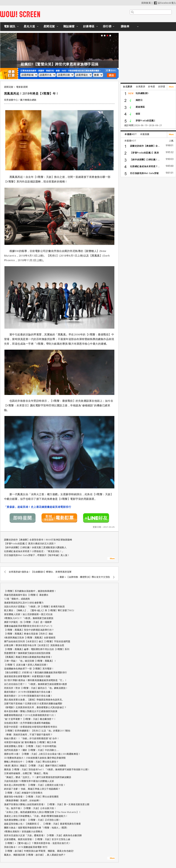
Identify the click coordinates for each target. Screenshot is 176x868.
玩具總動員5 (142, 93)
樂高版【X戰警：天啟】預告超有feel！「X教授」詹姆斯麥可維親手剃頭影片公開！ (47, 769)
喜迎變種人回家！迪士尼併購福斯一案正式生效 (28, 614)
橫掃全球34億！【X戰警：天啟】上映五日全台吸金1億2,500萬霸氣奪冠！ (42, 754)
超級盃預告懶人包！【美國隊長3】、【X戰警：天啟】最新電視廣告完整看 (42, 824)
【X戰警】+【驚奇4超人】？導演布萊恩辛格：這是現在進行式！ (37, 843)
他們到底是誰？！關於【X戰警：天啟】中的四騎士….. (32, 750)
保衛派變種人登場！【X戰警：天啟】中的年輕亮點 (30, 746)
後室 (138, 114)
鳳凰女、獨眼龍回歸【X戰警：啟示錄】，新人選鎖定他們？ (35, 855)
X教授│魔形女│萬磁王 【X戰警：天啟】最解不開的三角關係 (35, 766)
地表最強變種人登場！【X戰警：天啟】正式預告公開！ (33, 820)
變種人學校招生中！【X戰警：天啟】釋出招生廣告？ (31, 762)
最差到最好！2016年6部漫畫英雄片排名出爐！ (28, 692)
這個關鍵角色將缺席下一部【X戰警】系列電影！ (29, 669)
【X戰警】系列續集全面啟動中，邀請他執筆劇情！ (30, 591)
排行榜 (107, 26)
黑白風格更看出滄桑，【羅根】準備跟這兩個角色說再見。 (34, 700)
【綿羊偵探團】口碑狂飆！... (145, 160)
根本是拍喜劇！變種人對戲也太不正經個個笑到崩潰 (31, 711)
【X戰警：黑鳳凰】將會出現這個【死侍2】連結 (29, 634)
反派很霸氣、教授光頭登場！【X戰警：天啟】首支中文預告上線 (37, 839)
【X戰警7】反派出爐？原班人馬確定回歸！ (26, 665)
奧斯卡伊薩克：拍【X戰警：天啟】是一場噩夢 (28, 622)
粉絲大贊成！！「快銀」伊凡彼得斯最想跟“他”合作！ (32, 738)
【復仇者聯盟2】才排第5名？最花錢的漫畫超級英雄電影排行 (36, 672)
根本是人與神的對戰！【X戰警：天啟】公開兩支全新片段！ (35, 785)
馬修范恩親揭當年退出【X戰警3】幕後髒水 (26, 595)
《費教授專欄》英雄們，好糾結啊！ (23, 800)
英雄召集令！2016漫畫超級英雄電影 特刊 (26, 847)
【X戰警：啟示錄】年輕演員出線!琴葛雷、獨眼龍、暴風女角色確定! (39, 851)
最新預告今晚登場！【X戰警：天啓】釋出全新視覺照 (31, 797)
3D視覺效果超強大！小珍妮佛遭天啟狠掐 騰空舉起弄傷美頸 (35, 758)
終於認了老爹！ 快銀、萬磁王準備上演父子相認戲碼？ (32, 789)
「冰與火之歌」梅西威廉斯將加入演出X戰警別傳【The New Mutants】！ (43, 812)
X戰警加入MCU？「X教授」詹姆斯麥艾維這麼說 (29, 618)
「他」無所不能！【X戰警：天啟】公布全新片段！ (30, 808)
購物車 (125, 26)
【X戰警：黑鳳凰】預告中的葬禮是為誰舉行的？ (29, 630)
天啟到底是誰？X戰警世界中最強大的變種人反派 (29, 781)
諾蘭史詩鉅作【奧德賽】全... (145, 146)
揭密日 (139, 100)
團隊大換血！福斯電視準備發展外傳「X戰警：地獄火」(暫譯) (36, 828)
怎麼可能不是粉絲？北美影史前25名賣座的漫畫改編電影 (33, 704)
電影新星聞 (22, 87)
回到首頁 (146, 3)
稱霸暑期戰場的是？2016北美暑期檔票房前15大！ (30, 715)
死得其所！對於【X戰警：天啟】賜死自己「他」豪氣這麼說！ (36, 688)
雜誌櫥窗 (69, 26)
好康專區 (89, 26)
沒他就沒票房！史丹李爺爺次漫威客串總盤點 (27, 723)
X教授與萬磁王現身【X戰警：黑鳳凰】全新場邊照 (30, 638)
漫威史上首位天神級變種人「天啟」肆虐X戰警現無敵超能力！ (36, 816)
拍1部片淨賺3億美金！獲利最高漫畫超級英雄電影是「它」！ (36, 680)
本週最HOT (131, 134)
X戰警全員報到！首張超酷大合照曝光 (23, 832)
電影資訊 (10, 26)
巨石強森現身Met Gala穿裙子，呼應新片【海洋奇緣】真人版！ (37, 555)
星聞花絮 (49, 26)
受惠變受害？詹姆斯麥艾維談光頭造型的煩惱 (27, 653)
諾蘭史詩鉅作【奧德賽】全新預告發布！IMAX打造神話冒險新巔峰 (38, 540)
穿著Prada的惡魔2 (145, 121)
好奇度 (152, 87)
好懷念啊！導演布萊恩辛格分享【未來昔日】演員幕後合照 (34, 645)
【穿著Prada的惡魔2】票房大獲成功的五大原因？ (30, 544)
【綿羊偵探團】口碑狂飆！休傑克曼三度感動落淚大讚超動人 (35, 547)
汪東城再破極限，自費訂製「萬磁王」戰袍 (26, 773)
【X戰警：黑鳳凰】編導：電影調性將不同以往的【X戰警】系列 (37, 649)
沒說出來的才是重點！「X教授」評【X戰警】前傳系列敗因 (34, 607)
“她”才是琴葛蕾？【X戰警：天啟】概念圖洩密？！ (30, 719)
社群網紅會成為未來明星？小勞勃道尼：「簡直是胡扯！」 (34, 551)
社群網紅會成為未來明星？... (145, 166)
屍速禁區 (140, 107)
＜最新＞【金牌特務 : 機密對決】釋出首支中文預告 (84, 577)
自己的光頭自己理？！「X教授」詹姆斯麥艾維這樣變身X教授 (36, 684)
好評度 (162, 87)
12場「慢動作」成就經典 (17, 599)
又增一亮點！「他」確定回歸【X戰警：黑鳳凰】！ (30, 661)
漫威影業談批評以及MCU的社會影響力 (24, 603)
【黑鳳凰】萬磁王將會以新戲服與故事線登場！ (28, 657)
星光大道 (29, 26)
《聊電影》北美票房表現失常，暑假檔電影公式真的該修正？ (35, 707)
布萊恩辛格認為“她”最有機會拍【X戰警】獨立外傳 (30, 742)
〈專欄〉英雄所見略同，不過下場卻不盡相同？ (28, 735)
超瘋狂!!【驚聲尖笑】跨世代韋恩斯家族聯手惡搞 (79, 64)
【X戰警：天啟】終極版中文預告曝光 (23, 793)
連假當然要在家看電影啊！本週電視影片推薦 (27, 676)
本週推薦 (145, 134)
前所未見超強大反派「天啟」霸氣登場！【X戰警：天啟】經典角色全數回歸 (43, 835)
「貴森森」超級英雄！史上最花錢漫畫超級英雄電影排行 (38, 507)
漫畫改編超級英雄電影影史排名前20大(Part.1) (28, 626)
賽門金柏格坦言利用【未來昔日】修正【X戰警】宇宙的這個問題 (37, 641)
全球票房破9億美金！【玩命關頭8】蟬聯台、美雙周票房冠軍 (40, 572)
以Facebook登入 (165, 3)
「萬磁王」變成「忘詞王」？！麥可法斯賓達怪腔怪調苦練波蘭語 (38, 777)
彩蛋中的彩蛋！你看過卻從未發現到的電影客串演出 (31, 727)
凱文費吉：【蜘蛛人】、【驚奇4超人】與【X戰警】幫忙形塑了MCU (39, 610)
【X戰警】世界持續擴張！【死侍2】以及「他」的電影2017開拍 (37, 731)
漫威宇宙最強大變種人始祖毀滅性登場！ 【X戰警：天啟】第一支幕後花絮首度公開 (47, 804)
